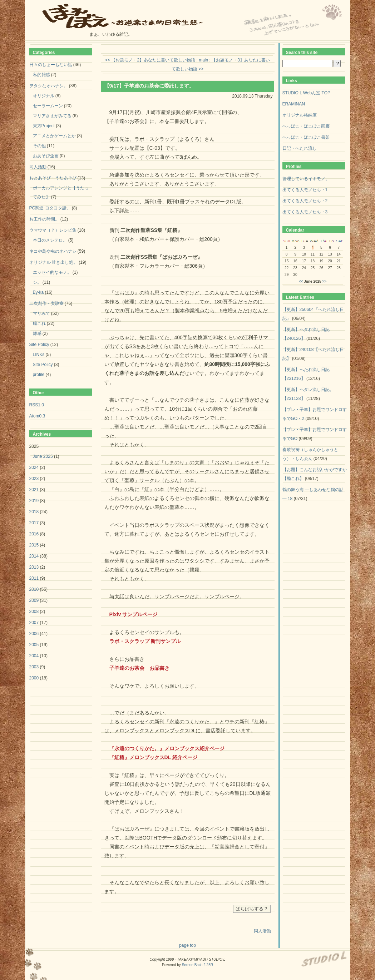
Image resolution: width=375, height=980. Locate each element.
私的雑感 (41, 75)
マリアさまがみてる (52, 116)
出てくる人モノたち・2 (305, 201)
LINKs (39, 355)
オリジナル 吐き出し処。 (53, 262)
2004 (34, 656)
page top (187, 945)
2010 (34, 589)
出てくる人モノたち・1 (305, 190)
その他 (39, 146)
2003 (34, 667)
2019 (34, 501)
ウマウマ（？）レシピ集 (53, 230)
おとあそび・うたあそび (53, 178)
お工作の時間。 (44, 219)
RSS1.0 (37, 405)
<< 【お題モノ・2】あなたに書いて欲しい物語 (150, 60)
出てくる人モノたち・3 (305, 212)
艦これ (39, 323)
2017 (34, 523)
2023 (34, 479)
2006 (34, 634)
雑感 (37, 333)
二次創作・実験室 (46, 303)
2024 (34, 467)
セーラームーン (48, 106)
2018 (34, 512)
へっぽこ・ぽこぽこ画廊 (306, 126)
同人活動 (262, 931)
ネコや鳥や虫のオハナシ (53, 251)
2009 (34, 600)
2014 (34, 556)
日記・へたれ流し (300, 148)
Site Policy (39, 345)
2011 (34, 578)
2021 (34, 490)
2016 (34, 534)
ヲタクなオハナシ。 (49, 86)
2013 (34, 567)
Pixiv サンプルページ (134, 614)
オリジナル (44, 96)
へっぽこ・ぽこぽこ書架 (306, 137)
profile (39, 375)
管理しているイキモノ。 (306, 179)
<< (301, 281)
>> (324, 281)
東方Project (44, 126)
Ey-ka (38, 292)
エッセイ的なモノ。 (52, 272)
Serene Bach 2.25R (198, 965)
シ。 (37, 282)
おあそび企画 (46, 156)
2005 (34, 645)
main (203, 60)
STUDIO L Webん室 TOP (306, 93)
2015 (34, 545)
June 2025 (43, 456)
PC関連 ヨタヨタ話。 (50, 208)
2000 (34, 678)
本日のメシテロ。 (50, 240)
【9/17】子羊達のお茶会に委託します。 (149, 86)
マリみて (41, 313)
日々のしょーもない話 (51, 65)
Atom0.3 (37, 416)
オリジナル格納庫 (300, 115)
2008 (34, 612)
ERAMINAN (294, 104)
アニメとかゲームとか (54, 136)
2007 (34, 623)
